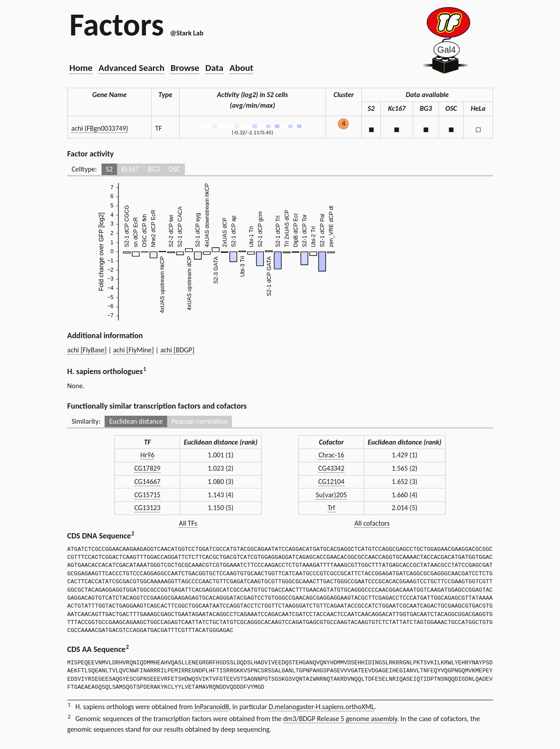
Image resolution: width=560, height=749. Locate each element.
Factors (117, 24)
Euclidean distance (136, 421)
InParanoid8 (211, 707)
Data (214, 68)
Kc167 (130, 169)
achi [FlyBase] (87, 350)
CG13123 (147, 508)
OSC (174, 169)
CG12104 (331, 482)
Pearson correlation (200, 421)
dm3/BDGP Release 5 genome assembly (340, 719)
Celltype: (84, 169)
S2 (109, 169)
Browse (185, 68)
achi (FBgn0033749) (100, 128)
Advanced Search (131, 68)
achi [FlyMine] (133, 350)
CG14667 (147, 482)
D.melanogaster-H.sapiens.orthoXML (321, 707)
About (242, 68)
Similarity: (86, 421)
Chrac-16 (331, 455)
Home (81, 68)
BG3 (154, 169)
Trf (331, 508)
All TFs (188, 523)
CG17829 (147, 468)
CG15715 (147, 495)
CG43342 (331, 468)
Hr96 (148, 455)
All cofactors (372, 523)
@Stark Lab (186, 33)
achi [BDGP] (177, 350)
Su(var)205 (331, 495)
